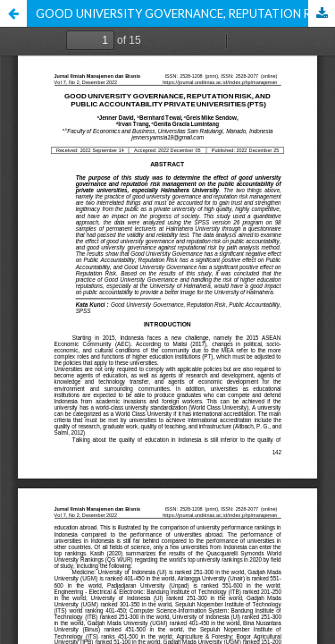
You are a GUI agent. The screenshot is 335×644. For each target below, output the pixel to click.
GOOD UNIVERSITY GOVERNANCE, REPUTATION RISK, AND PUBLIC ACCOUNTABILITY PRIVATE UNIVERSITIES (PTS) (185, 13)
